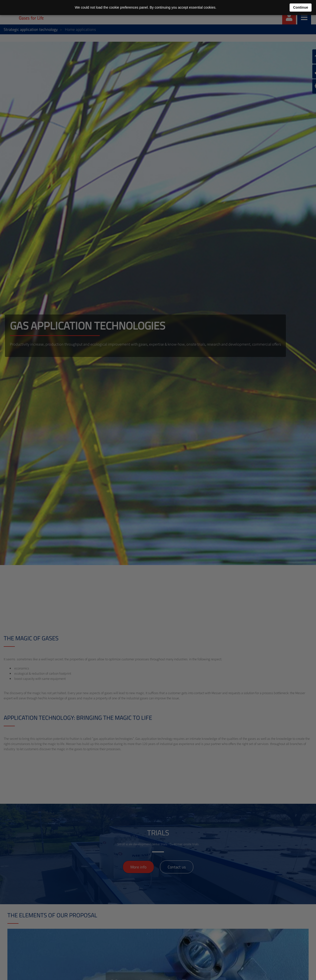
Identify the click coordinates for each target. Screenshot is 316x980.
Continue (301, 7)
